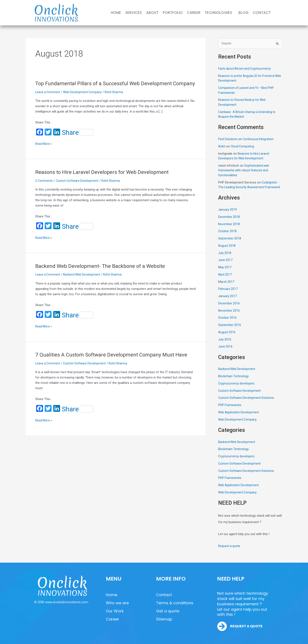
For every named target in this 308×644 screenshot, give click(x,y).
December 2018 (229, 222)
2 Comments (44, 188)
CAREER (194, 13)
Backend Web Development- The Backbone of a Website (104, 273)
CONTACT (262, 13)
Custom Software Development (79, 188)
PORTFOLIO (173, 13)
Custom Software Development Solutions (247, 403)
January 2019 (228, 215)
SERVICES (134, 13)
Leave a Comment (48, 99)
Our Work (115, 611)
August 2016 (227, 337)
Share (78, 140)
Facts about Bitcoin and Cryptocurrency (246, 69)
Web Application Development (239, 418)
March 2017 (226, 287)
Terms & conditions (175, 603)
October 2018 (228, 236)
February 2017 (228, 294)
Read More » (44, 151)
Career (113, 619)
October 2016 (228, 323)
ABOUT (152, 13)
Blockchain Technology (234, 381)
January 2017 (228, 301)
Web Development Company (84, 99)
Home (112, 595)
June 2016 (225, 352)
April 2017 (225, 280)
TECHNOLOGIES (218, 13)
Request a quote (230, 551)
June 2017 (225, 265)
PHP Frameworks (230, 410)
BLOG (244, 13)
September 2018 (230, 244)
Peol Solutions (228, 139)
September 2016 (230, 330)
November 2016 (229, 316)
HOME (116, 13)
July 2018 (225, 258)
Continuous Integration (260, 139)
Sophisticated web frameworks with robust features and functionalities (244, 171)
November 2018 (229, 229)
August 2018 (227, 251)
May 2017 (225, 273)
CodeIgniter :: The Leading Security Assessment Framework (249, 188)
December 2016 (229, 309)
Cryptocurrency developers (237, 389)
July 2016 (225, 345)
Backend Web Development (83, 282)
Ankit (222, 147)
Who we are (117, 603)
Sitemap (164, 619)
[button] (219, 13)
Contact (164, 595)
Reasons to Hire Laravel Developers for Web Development (106, 179)
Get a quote (168, 611)
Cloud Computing (243, 147)
